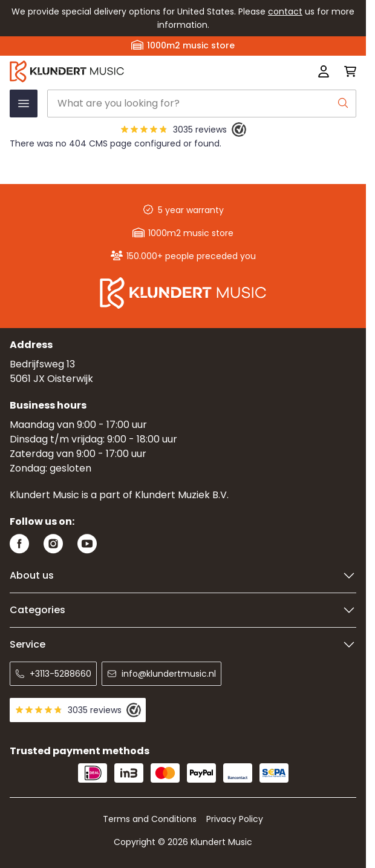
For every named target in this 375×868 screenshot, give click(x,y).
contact (285, 12)
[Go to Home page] (114, 71)
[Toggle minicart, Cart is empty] (347, 71)
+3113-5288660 (53, 674)
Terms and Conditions (150, 819)
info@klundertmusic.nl (161, 674)
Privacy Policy (235, 819)
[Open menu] (24, 104)
